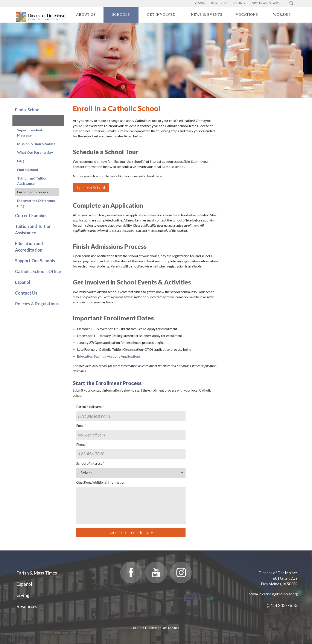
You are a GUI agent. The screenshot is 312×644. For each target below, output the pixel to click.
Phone (81, 444)
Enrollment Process (33, 192)
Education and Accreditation (29, 247)
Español (23, 282)
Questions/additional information (101, 482)
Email (80, 425)
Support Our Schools (35, 261)
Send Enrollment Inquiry (131, 532)
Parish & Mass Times (37, 573)
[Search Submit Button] (291, 3)
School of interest (89, 463)
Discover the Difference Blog (36, 203)
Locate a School (91, 188)
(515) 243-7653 (282, 605)
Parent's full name (89, 407)
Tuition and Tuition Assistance (32, 181)
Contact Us (26, 293)
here (158, 176)
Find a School (28, 110)
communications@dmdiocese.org (273, 594)
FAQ (21, 161)
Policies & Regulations (37, 304)
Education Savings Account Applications (109, 356)
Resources (27, 606)
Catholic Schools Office (38, 271)
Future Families (30, 120)
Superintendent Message (30, 133)
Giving (23, 595)
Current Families (31, 215)
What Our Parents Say (35, 152)
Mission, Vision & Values (36, 144)
